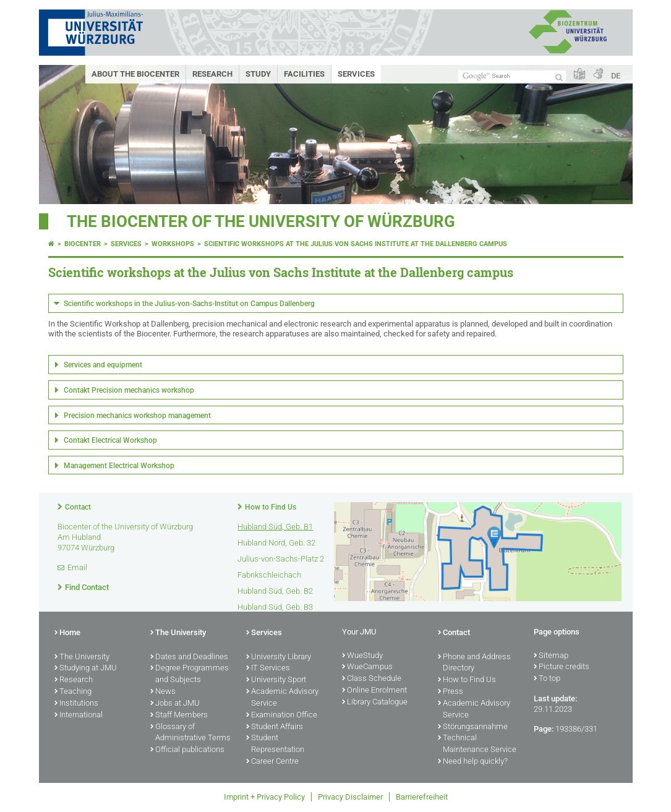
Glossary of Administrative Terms (190, 733)
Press (451, 692)
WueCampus (367, 667)
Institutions (76, 704)
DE (616, 76)
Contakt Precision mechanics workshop (129, 390)
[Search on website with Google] (512, 76)
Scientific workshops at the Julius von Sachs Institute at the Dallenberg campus (356, 244)
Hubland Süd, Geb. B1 (275, 527)
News (163, 692)
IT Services (268, 669)
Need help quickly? (473, 762)
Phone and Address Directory (474, 663)
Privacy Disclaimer (350, 797)
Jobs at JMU (175, 704)
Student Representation (275, 744)
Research (212, 74)
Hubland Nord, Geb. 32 (276, 543)
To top (547, 679)
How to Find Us (271, 507)
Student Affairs (275, 727)
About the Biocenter (135, 74)
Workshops (173, 244)
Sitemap (551, 656)
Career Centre (272, 762)
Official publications (187, 750)
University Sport (276, 680)
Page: (544, 729)
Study (258, 74)
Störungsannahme (473, 727)
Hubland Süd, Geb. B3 (275, 607)
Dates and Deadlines (189, 657)
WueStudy (362, 656)
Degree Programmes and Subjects (190, 674)
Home (67, 633)
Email (77, 567)
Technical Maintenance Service (477, 744)
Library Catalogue (375, 703)
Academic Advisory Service (282, 698)
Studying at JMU (86, 669)
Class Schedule (372, 679)
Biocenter (83, 244)
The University (82, 657)
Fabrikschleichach (269, 575)
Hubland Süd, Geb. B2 (275, 591)
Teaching (73, 692)
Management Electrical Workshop (119, 466)
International (79, 716)
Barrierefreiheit (422, 797)
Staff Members (179, 716)
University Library (279, 657)
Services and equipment (103, 365)
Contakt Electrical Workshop (110, 440)
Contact (78, 507)
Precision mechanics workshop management (137, 416)
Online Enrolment (374, 691)
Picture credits (562, 667)
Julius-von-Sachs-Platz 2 (281, 559)
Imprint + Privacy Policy (264, 797)
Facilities (304, 74)
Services (356, 74)
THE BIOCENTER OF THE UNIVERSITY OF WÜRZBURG (261, 221)
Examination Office (282, 716)
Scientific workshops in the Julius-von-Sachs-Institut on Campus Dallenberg (189, 304)
